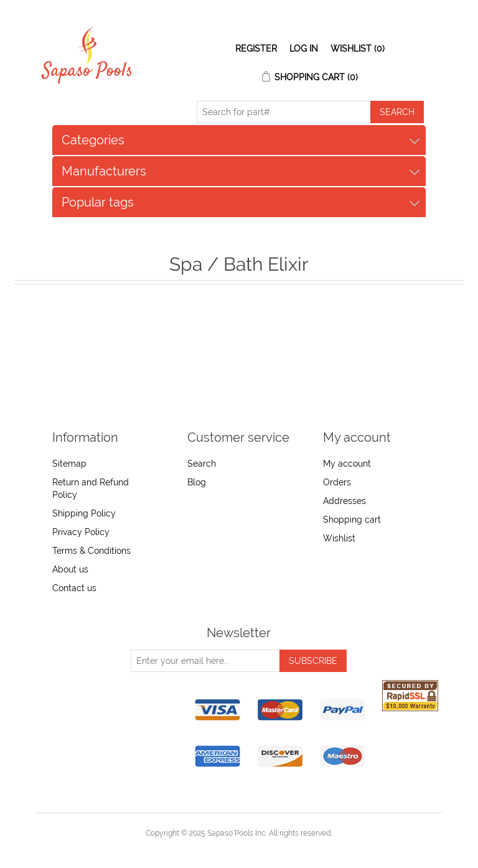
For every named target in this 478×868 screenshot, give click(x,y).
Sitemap (69, 464)
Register (256, 49)
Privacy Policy (81, 532)
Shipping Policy (84, 513)
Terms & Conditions (91, 551)
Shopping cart (352, 520)
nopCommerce (260, 848)
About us (70, 569)
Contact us (74, 588)
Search (202, 464)
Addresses (344, 501)
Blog (197, 482)
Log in (304, 49)
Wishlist (339, 538)
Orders (337, 482)
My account (347, 464)
